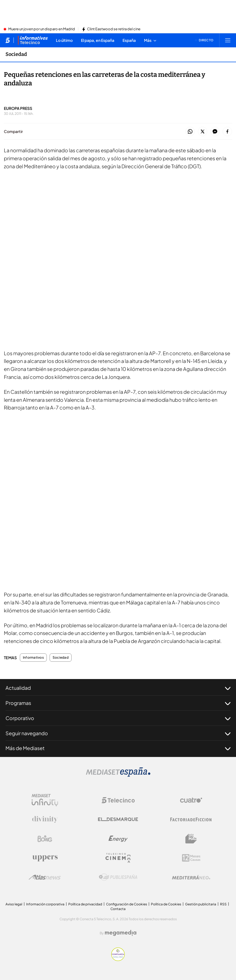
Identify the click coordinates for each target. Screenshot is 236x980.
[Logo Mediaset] (118, 775)
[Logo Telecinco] (118, 800)
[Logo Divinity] (45, 819)
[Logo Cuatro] (191, 800)
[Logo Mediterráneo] (191, 877)
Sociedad (61, 658)
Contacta (118, 909)
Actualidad (118, 688)
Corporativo (118, 718)
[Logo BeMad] (191, 839)
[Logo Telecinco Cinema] (118, 858)
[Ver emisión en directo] (204, 40)
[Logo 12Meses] (191, 858)
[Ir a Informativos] (33, 40)
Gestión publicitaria (201, 904)
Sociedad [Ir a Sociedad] (16, 54)
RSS (223, 904)
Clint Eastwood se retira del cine (114, 29)
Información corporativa (45, 904)
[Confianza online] (118, 959)
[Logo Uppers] (45, 858)
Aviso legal (14, 904)
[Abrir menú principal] (228, 40)
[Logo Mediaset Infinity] (45, 800)
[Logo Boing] (45, 839)
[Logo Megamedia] (121, 933)
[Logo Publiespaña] (118, 877)
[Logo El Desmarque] (118, 819)
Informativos (33, 658)
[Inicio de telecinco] (8, 40)
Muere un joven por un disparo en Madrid (42, 29)
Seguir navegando (118, 733)
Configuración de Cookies (127, 904)
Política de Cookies (166, 904)
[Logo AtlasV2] (45, 877)
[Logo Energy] (118, 839)
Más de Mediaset (118, 748)
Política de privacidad (85, 904)
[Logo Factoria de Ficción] (191, 819)
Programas (118, 703)
